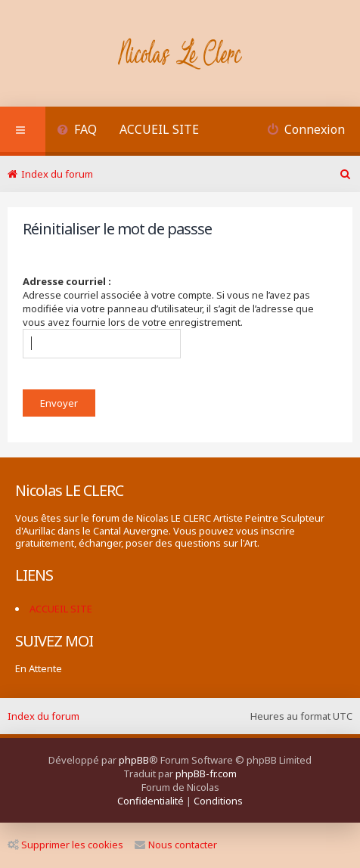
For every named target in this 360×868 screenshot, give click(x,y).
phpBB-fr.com (206, 773)
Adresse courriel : (67, 281)
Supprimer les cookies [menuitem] (65, 845)
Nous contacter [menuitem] (176, 845)
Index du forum (43, 716)
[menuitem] (77, 131)
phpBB (134, 760)
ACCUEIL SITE (159, 129)
